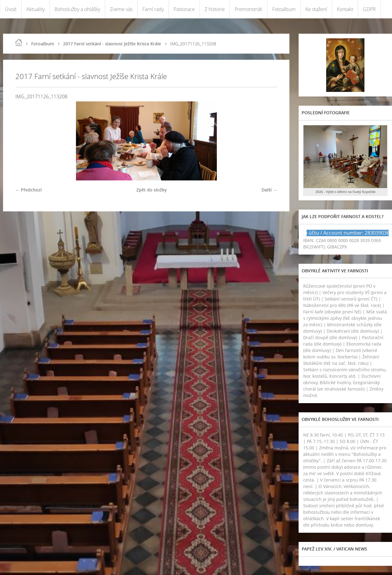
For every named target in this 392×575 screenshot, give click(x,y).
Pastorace (184, 9)
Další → (269, 190)
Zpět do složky (152, 190)
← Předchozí (28, 190)
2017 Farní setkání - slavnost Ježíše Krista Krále (112, 44)
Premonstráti (249, 9)
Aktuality (36, 9)
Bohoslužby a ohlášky (77, 9)
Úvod (11, 9)
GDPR (369, 9)
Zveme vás (121, 9)
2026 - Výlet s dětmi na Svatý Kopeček (345, 192)
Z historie (215, 9)
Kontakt (345, 9)
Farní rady (153, 9)
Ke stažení (316, 9)
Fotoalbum (284, 9)
